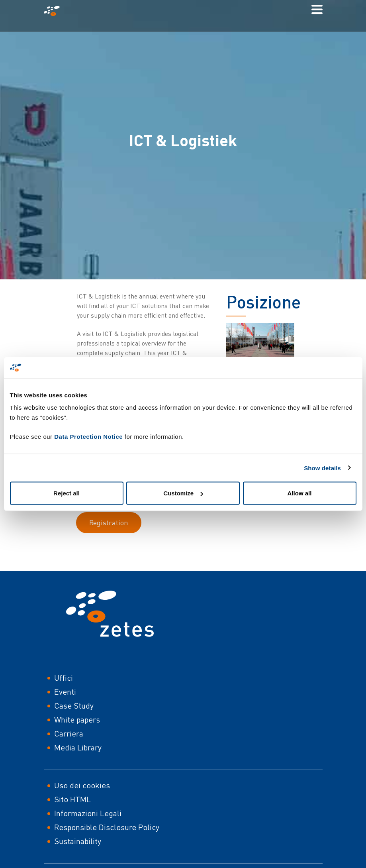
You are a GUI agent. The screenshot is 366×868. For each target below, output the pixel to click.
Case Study (74, 706)
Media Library (78, 747)
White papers (77, 720)
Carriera (69, 733)
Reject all (67, 493)
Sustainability (78, 841)
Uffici (64, 678)
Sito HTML (72, 799)
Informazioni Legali (88, 813)
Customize (183, 493)
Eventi (65, 692)
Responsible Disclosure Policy (107, 827)
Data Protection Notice (88, 437)
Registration (109, 522)
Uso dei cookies (82, 785)
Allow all (300, 493)
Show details (322, 468)
